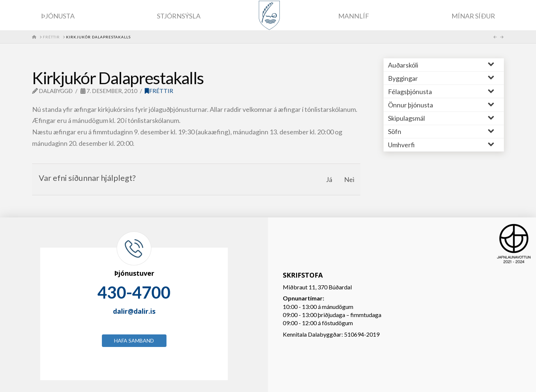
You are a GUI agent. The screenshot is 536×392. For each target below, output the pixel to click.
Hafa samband (134, 341)
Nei (349, 179)
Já (329, 179)
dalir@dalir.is (134, 311)
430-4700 (134, 292)
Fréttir (159, 91)
